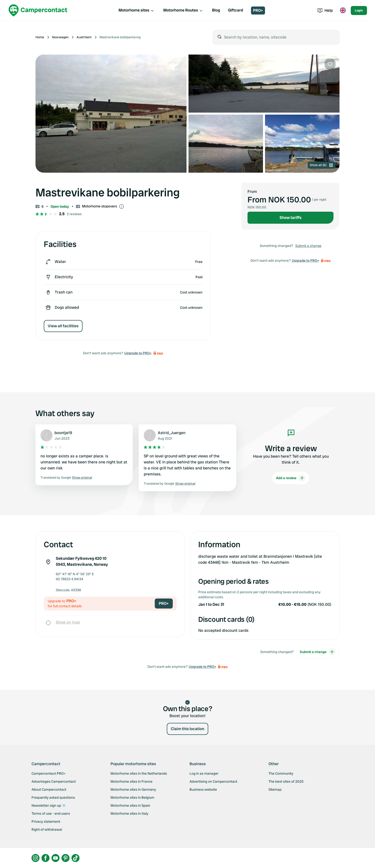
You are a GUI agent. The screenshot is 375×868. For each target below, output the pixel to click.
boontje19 (63, 433)
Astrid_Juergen (172, 433)
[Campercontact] (38, 10)
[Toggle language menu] (343, 11)
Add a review (291, 478)
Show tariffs (290, 218)
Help (325, 10)
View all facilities (63, 326)
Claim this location (187, 729)
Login (359, 10)
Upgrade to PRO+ (138, 353)
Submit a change (308, 246)
